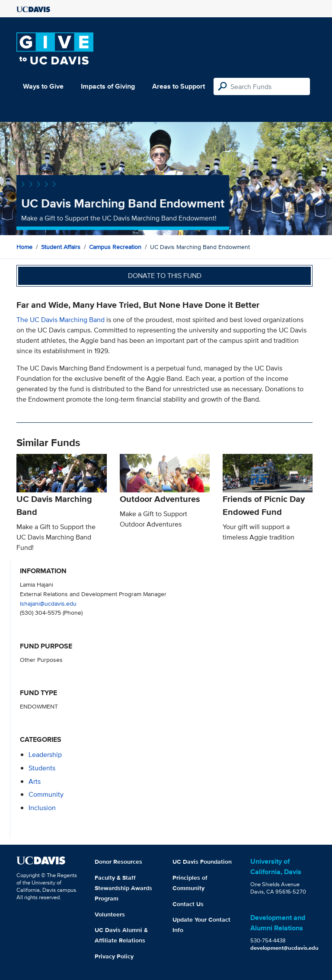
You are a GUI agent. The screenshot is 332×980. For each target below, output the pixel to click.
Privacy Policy (114, 956)
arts (35, 781)
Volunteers (110, 914)
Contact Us (188, 904)
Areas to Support (179, 86)
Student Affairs (61, 247)
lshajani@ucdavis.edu (48, 603)
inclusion (42, 808)
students (42, 768)
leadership (45, 755)
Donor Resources (118, 862)
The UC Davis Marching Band (61, 320)
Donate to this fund (165, 276)
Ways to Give (43, 86)
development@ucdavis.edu (284, 948)
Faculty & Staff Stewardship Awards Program (123, 888)
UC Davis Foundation (202, 862)
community (46, 794)
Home (24, 247)
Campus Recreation (115, 247)
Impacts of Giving (108, 86)
